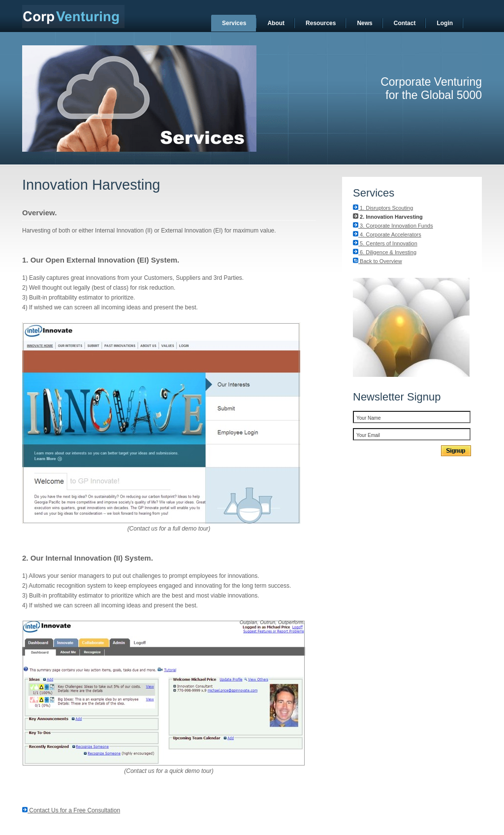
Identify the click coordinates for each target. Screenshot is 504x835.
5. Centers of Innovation (385, 243)
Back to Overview (378, 261)
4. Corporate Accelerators (387, 234)
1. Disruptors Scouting (383, 208)
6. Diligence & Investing (385, 252)
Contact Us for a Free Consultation (71, 810)
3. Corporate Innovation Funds (393, 226)
